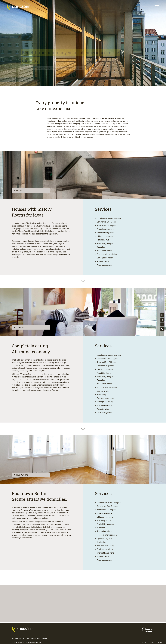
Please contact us (84, 622)
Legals (152, 642)
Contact (144, 642)
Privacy (159, 642)
